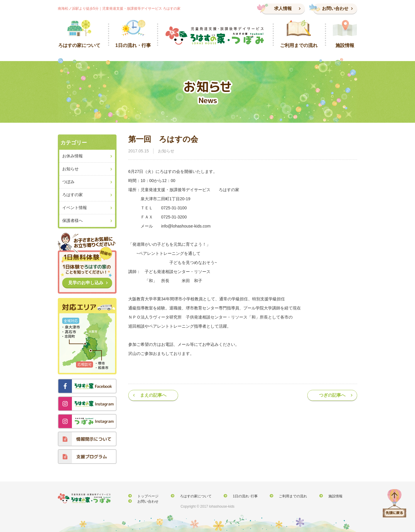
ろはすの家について (187, 496)
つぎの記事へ (332, 395)
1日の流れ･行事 (232, 496)
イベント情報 (75, 208)
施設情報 (312, 496)
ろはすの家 (72, 195)
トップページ (145, 496)
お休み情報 (72, 156)
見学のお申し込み (86, 283)
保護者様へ (72, 220)
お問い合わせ (335, 8)
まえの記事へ (153, 395)
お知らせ (166, 151)
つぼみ (68, 182)
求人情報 (283, 8)
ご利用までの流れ (274, 496)
